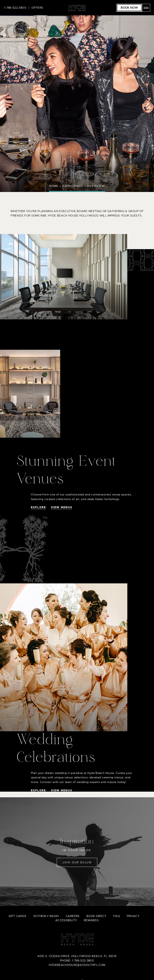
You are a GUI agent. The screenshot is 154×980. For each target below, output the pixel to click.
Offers (37, 8)
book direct (96, 916)
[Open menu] (146, 8)
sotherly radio (46, 916)
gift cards (18, 916)
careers (73, 916)
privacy (133, 916)
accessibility (66, 920)
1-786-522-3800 (15, 8)
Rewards (91, 920)
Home (54, 186)
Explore (38, 507)
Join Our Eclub (77, 862)
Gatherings (73, 186)
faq (117, 916)
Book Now (129, 8)
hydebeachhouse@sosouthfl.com (77, 965)
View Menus (62, 507)
